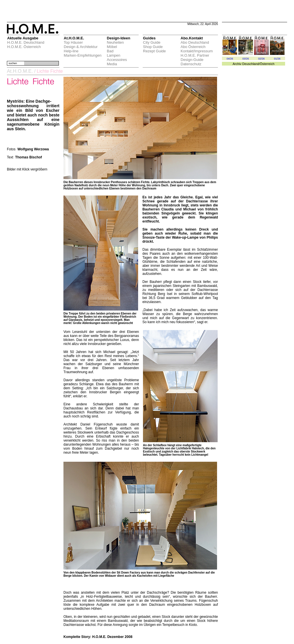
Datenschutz (191, 64)
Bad (110, 51)
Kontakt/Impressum (197, 51)
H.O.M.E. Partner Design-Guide (195, 57)
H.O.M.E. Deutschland (26, 42)
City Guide (152, 42)
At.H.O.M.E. (20, 71)
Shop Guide (153, 47)
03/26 (246, 59)
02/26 (261, 59)
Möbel (112, 47)
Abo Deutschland (195, 42)
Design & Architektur (81, 47)
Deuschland (251, 64)
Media (112, 64)
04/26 (230, 59)
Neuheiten (115, 42)
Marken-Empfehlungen (83, 55)
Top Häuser (73, 42)
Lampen (114, 55)
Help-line (71, 51)
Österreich (267, 64)
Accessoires (117, 60)
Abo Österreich (193, 47)
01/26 (277, 59)
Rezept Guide (154, 51)
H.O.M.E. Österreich (24, 47)
